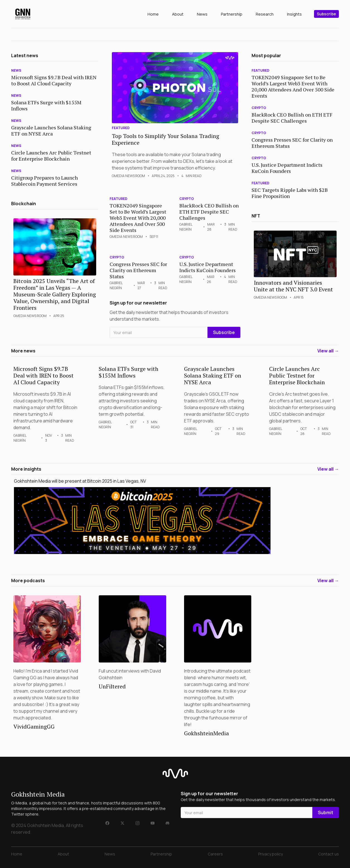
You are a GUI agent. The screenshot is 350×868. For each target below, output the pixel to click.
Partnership (232, 14)
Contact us (329, 854)
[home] (23, 14)
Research (265, 14)
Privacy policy (271, 854)
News (202, 14)
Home (153, 14)
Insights (294, 14)
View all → (328, 351)
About (178, 14)
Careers (215, 854)
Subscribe (326, 14)
